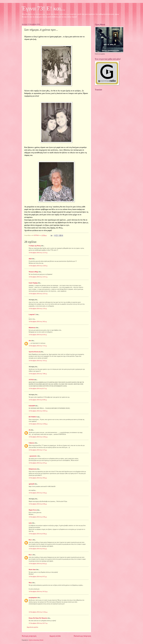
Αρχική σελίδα (55, 636)
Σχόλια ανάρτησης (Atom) (36, 640)
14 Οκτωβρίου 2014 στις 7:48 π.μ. (38, 374)
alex (30, 341)
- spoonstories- (33, 456)
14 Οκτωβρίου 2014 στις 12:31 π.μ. (38, 277)
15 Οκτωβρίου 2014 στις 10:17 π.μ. (38, 623)
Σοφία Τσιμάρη (33, 283)
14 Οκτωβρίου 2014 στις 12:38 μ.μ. (38, 424)
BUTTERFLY (33, 417)
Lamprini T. (32, 315)
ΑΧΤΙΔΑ (31, 380)
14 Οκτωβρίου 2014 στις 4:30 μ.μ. (38, 504)
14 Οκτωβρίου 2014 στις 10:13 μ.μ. (38, 592)
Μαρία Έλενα (33, 510)
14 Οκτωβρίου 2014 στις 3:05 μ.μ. (38, 478)
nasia (30, 523)
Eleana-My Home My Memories (38, 618)
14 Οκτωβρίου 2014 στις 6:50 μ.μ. (38, 534)
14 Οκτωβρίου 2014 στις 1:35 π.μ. (38, 309)
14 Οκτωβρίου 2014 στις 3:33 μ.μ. (38, 493)
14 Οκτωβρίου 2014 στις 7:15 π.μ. (38, 346)
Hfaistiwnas (32, 328)
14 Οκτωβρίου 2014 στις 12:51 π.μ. (38, 294)
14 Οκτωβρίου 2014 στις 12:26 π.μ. (38, 266)
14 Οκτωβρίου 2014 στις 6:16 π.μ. (38, 335)
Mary (30, 583)
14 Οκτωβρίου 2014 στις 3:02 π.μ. (38, 322)
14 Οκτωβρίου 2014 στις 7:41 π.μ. (38, 361)
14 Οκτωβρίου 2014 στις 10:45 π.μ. (38, 411)
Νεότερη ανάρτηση (29, 636)
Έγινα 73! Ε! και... (44, 8)
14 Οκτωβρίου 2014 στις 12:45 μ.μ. (38, 437)
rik (30, 430)
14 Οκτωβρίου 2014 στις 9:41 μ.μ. (38, 549)
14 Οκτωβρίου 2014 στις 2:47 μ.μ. (38, 463)
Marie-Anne (32, 570)
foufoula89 (32, 406)
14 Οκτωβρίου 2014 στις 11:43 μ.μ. (38, 612)
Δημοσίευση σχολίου (33, 627)
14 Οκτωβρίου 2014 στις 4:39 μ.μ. (38, 517)
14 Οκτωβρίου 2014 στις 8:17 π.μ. (38, 389)
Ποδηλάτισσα (33, 469)
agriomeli (31, 484)
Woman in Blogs (33, 272)
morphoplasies (33, 598)
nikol (30, 259)
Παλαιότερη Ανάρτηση (82, 636)
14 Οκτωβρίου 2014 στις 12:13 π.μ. (38, 253)
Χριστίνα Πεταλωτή (35, 352)
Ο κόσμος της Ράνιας (35, 246)
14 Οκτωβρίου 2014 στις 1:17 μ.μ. (38, 450)
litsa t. (31, 540)
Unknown (32, 443)
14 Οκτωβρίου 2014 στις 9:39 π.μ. (38, 400)
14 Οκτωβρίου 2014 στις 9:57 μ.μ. (38, 577)
